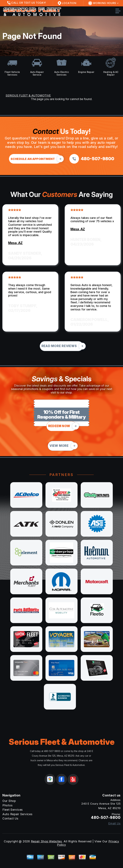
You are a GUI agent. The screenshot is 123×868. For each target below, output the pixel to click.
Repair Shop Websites (46, 841)
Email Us (114, 823)
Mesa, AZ (15, 243)
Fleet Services (13, 810)
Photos (7, 805)
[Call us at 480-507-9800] (92, 159)
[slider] (15, 210)
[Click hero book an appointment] (35, 159)
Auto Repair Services (17, 814)
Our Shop (9, 801)
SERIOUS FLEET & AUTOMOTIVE (28, 95)
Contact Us (10, 818)
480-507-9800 (52, 751)
